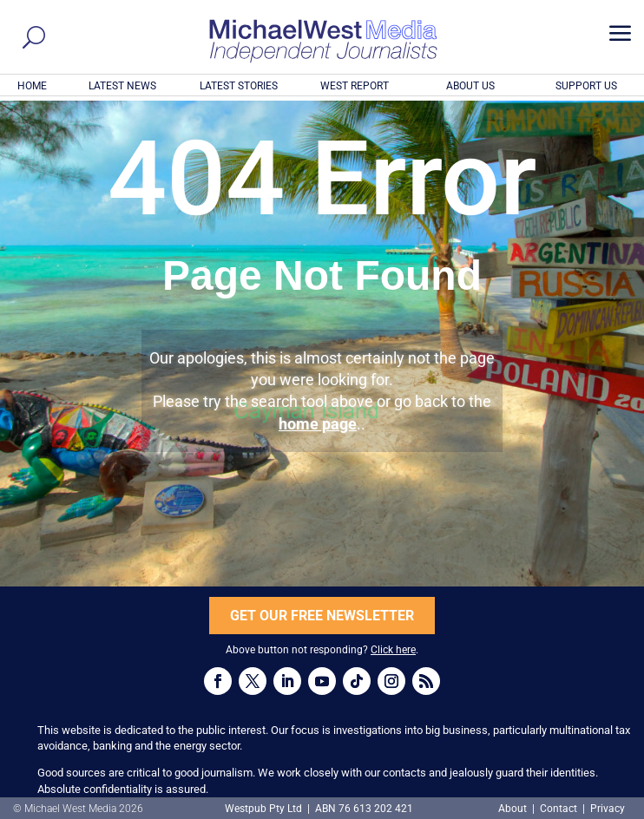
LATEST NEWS (122, 86)
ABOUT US (470, 86)
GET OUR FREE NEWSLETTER (322, 616)
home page (318, 424)
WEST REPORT (355, 86)
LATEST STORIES (239, 86)
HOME (32, 86)
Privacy (608, 809)
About (514, 809)
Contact (559, 809)
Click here (393, 650)
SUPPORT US (586, 86)
